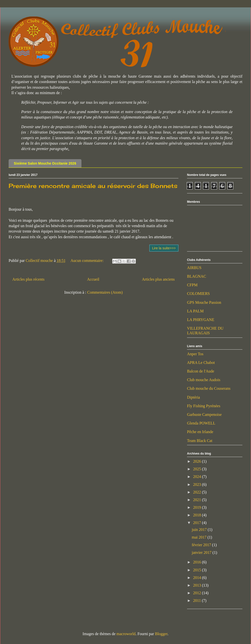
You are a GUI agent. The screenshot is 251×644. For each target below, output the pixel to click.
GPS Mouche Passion (204, 302)
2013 (198, 585)
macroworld (126, 634)
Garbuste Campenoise (204, 415)
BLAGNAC (196, 276)
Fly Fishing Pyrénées (204, 406)
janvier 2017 (202, 552)
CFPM (192, 285)
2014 (198, 578)
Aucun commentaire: (88, 261)
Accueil (93, 279)
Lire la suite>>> (164, 248)
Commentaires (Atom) (105, 292)
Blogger (161, 634)
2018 (198, 515)
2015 (198, 570)
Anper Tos (195, 354)
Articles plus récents (28, 279)
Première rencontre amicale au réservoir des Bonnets (93, 186)
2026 (198, 461)
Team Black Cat (200, 441)
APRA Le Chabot (201, 363)
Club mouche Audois (204, 380)
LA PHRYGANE (201, 320)
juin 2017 (200, 530)
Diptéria (193, 397)
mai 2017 (200, 537)
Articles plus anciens (158, 279)
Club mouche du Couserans (209, 388)
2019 (198, 507)
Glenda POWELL (201, 423)
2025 (198, 469)
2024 (198, 477)
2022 (198, 492)
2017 (198, 523)
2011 (197, 601)
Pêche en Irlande (200, 432)
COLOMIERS (198, 294)
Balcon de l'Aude (201, 371)
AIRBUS (194, 268)
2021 (198, 500)
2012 (198, 593)
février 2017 (202, 545)
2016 (198, 562)
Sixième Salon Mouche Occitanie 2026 (45, 163)
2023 (198, 484)
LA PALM (195, 311)
